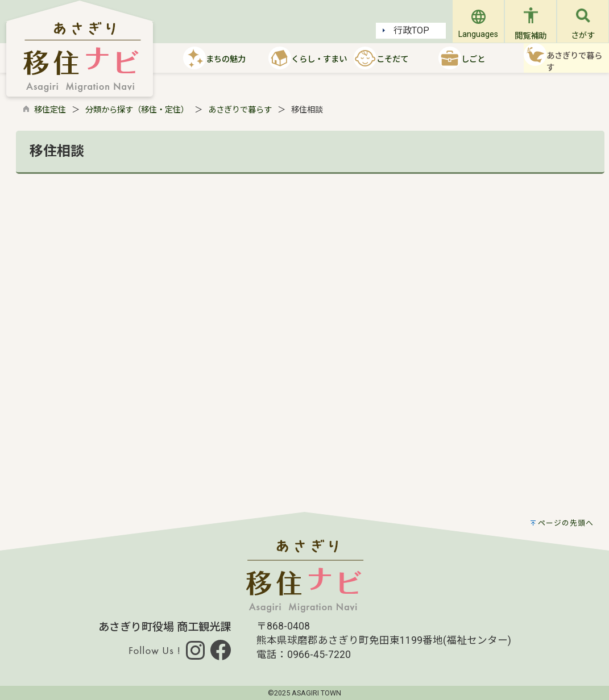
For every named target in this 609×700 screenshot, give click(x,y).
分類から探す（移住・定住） (137, 110)
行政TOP (406, 30)
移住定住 (50, 110)
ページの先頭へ (566, 523)
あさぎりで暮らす (240, 110)
